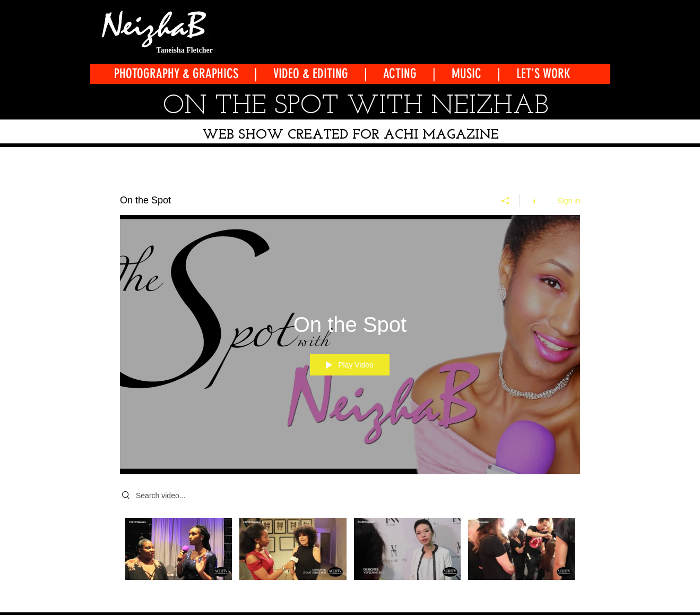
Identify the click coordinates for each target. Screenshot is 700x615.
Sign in (569, 200)
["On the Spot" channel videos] (350, 556)
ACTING (400, 74)
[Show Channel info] (535, 200)
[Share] (505, 200)
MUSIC (466, 74)
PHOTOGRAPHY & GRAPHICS (178, 74)
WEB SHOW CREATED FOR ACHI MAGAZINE (351, 135)
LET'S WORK (543, 74)
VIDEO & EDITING (311, 74)
